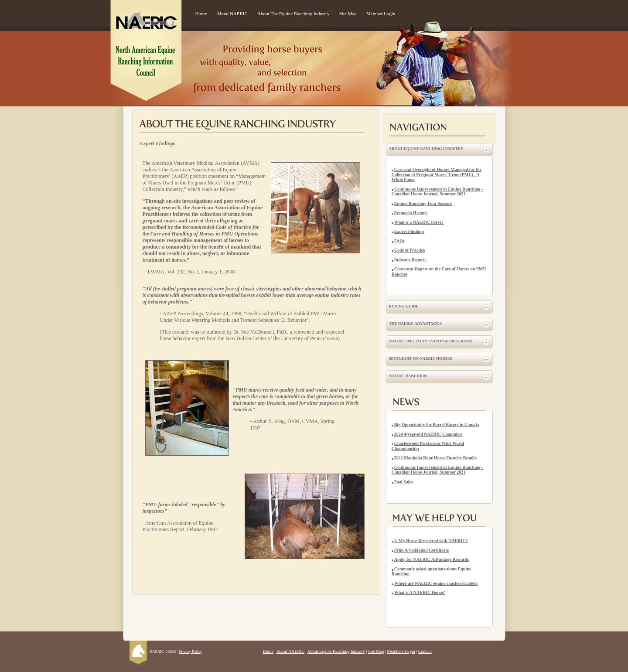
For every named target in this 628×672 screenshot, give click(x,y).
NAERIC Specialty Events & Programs (431, 341)
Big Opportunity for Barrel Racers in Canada (437, 425)
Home (201, 14)
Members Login (401, 651)
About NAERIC (232, 14)
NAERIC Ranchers (408, 376)
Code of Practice (410, 250)
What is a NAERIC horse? (419, 222)
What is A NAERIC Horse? (420, 592)
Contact (425, 651)
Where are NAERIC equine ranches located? (436, 583)
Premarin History (411, 213)
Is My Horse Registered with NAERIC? (431, 541)
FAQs (399, 241)
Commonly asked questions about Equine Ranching (432, 571)
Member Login (381, 14)
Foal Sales (404, 482)
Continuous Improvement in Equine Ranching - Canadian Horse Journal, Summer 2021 (437, 192)
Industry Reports (410, 260)
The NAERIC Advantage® (415, 324)
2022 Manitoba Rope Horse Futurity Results (435, 458)
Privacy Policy (191, 652)
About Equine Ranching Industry (426, 149)
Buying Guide (404, 306)
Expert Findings (409, 231)
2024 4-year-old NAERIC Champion (428, 434)
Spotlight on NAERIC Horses (421, 358)
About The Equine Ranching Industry (293, 14)
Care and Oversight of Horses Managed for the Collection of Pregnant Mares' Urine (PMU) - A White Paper (437, 174)
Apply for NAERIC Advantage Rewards (432, 559)
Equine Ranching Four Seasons (423, 203)
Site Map (348, 14)
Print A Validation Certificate (422, 550)
